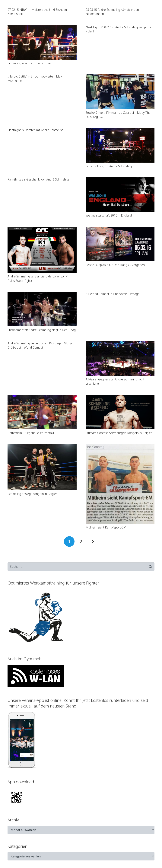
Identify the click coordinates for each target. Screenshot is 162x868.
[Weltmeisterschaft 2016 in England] (120, 195)
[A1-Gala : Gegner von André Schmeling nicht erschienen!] (120, 358)
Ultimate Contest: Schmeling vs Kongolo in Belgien (119, 433)
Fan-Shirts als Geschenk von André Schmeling (38, 179)
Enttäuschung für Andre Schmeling (109, 166)
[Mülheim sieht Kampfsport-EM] (120, 484)
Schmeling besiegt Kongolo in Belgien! (33, 494)
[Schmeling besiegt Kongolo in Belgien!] (42, 467)
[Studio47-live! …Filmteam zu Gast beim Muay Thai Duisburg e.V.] (120, 92)
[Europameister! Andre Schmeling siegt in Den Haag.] (42, 309)
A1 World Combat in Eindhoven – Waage (113, 294)
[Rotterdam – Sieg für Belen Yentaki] (42, 412)
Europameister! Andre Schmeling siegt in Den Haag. (42, 330)
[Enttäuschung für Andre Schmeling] (120, 145)
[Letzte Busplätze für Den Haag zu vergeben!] (120, 244)
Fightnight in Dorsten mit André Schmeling (35, 130)
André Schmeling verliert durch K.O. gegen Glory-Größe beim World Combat (40, 345)
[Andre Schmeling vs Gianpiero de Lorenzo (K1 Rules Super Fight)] (42, 250)
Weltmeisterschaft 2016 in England (109, 215)
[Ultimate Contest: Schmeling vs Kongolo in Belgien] (120, 412)
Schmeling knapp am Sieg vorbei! (29, 63)
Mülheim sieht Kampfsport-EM (106, 527)
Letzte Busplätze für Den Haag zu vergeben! (115, 265)
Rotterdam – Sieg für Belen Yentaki (31, 433)
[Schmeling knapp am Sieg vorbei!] (42, 42)
